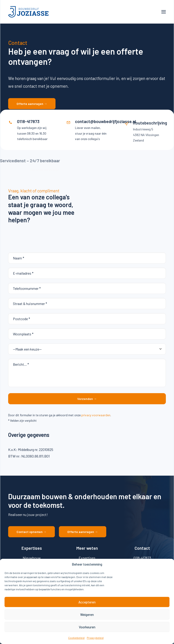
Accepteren (87, 602)
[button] (164, 12)
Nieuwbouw (32, 558)
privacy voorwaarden (96, 415)
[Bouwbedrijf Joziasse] (28, 12)
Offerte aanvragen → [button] (32, 104)
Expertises (87, 558)
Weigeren (87, 615)
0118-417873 (142, 558)
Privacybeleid (95, 638)
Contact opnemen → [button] (31, 532)
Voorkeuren (87, 627)
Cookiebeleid (76, 638)
